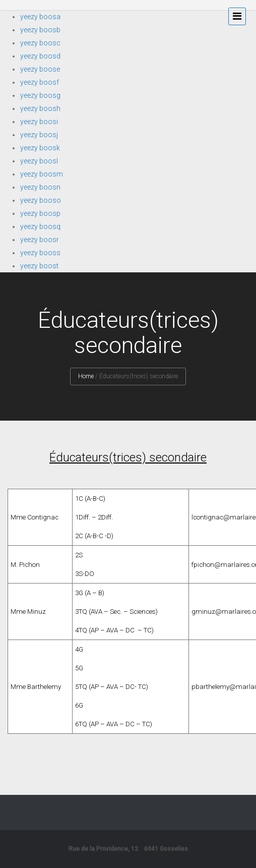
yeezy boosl (39, 161)
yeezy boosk (40, 148)
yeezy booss (40, 253)
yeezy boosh (40, 108)
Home (86, 376)
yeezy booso (41, 200)
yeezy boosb (40, 30)
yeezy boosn (40, 187)
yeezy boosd (40, 56)
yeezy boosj (39, 135)
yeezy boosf (40, 82)
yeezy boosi (39, 122)
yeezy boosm (42, 174)
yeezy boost (39, 266)
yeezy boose (40, 69)
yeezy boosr (40, 240)
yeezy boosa (40, 17)
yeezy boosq (40, 226)
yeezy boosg (40, 95)
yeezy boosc (40, 43)
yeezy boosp (40, 213)
